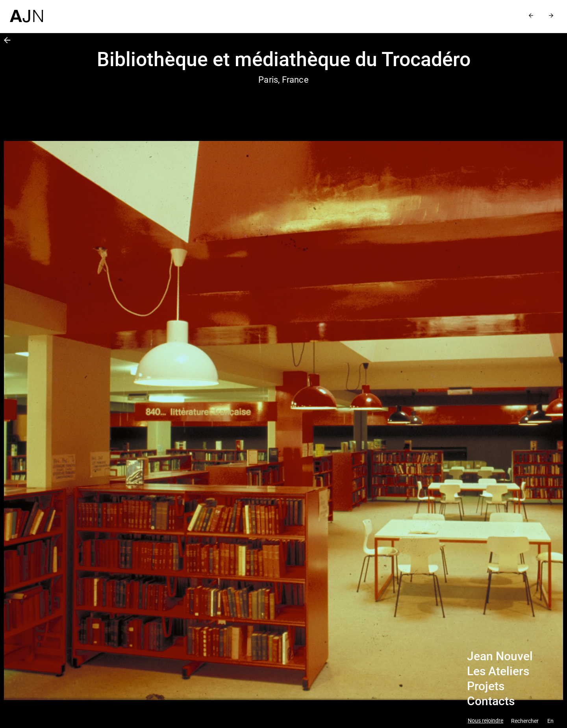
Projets (486, 686)
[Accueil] (26, 11)
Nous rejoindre (485, 721)
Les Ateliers (498, 671)
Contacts (491, 701)
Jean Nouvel (500, 656)
